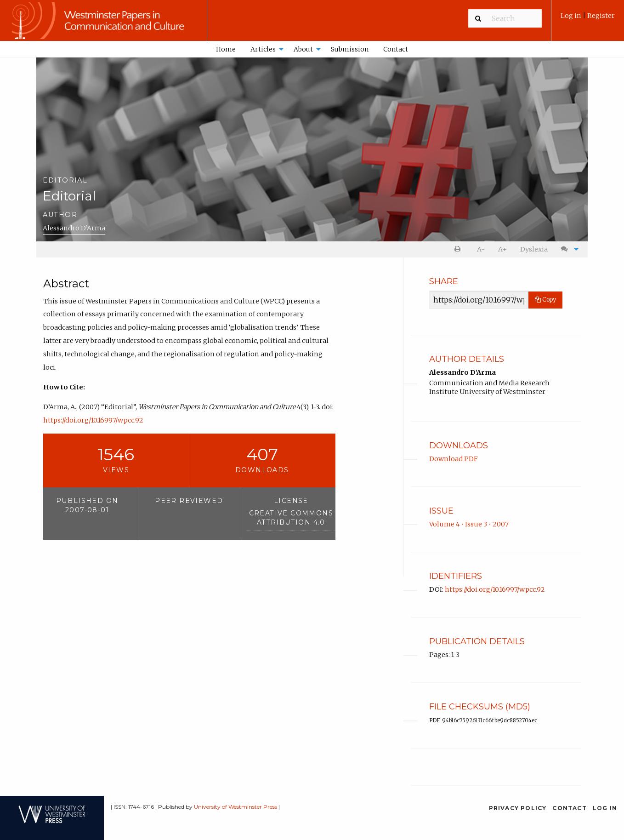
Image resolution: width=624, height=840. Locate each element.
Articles (263, 49)
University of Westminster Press (235, 807)
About (303, 49)
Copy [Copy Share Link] (545, 300)
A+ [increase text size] (502, 249)
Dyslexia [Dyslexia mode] (534, 249)
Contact (396, 49)
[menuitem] (588, 19)
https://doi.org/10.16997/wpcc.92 (93, 420)
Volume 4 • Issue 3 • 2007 (469, 524)
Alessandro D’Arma (74, 228)
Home (226, 49)
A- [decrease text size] (481, 249)
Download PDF (454, 459)
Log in (572, 16)
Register (601, 16)
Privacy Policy (518, 808)
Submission (350, 49)
